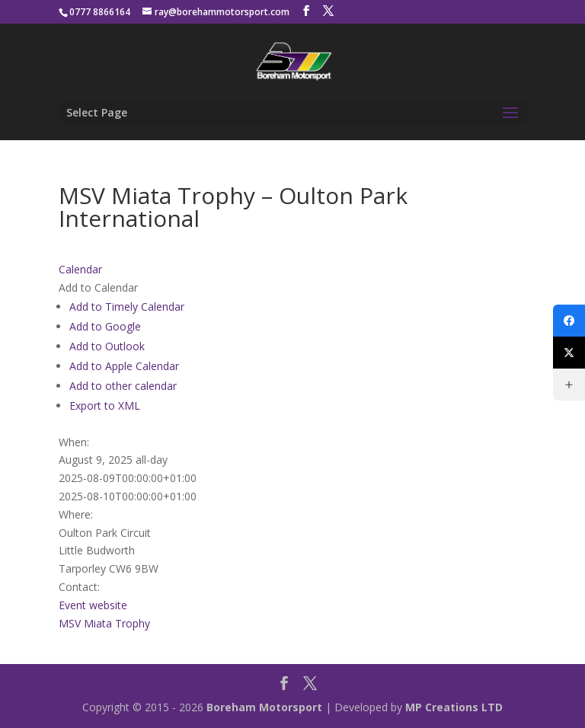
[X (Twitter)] (569, 353)
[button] (98, 287)
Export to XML (105, 406)
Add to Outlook (107, 346)
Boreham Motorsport (264, 707)
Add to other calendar (123, 386)
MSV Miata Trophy (104, 623)
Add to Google (105, 326)
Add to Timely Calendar (127, 307)
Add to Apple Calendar (124, 366)
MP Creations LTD (454, 707)
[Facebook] (569, 321)
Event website (93, 605)
